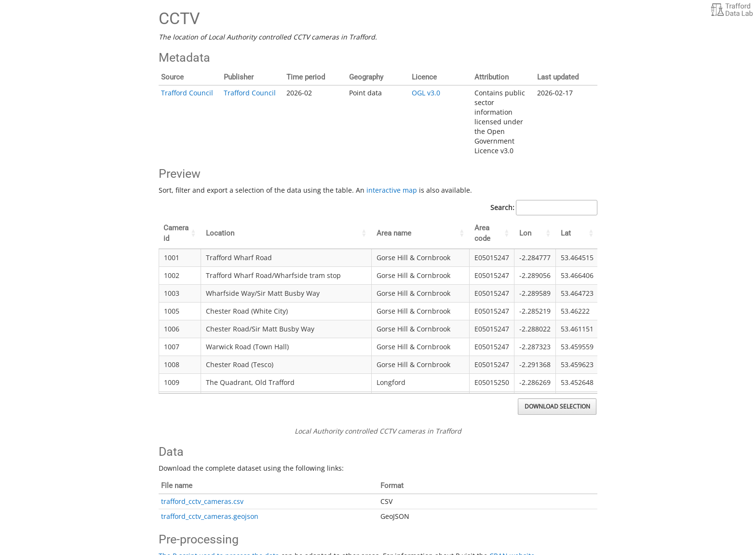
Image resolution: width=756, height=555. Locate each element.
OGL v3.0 (426, 93)
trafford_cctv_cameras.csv (202, 501)
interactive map (392, 190)
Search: (544, 208)
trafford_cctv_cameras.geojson (210, 516)
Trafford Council (187, 93)
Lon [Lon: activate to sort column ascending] (525, 233)
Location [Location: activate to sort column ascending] (220, 233)
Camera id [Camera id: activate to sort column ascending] (176, 233)
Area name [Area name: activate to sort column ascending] (394, 233)
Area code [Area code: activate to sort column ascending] (482, 233)
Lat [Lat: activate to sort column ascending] (566, 233)
